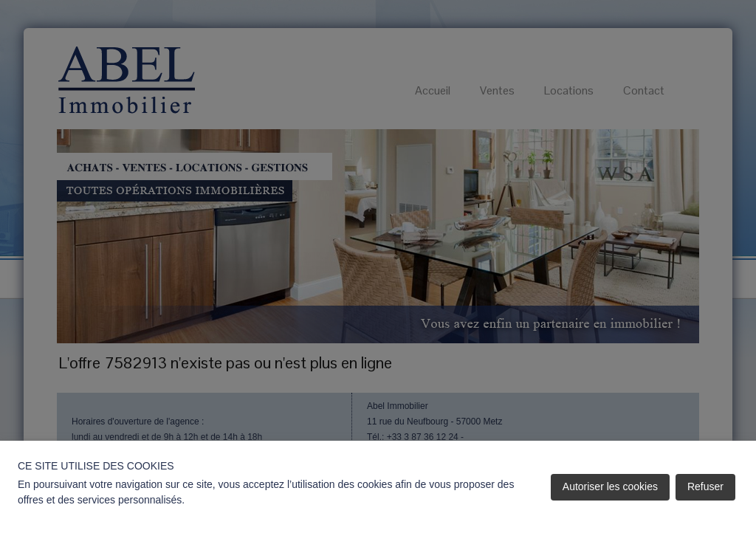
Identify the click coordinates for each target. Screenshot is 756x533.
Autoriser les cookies (610, 486)
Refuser (705, 486)
